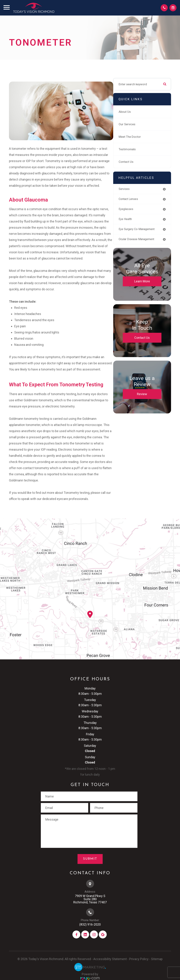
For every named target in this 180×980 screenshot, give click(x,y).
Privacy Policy (139, 967)
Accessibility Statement (110, 967)
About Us (134, 114)
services (134, 191)
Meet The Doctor (139, 139)
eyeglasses (135, 211)
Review (147, 403)
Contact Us (135, 164)
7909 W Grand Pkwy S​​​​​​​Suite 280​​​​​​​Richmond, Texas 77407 (90, 907)
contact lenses (138, 201)
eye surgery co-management (138, 233)
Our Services (136, 126)
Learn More (147, 290)
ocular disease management (138, 247)
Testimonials (136, 151)
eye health (135, 222)
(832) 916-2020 (90, 933)
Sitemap (157, 967)
